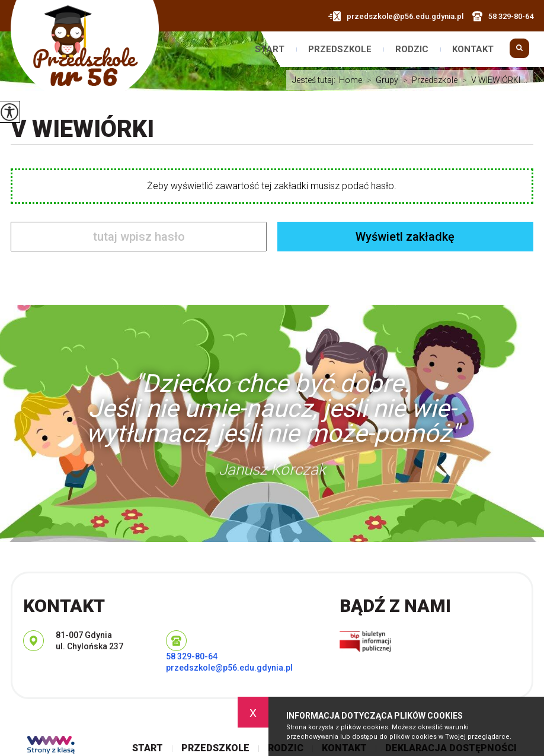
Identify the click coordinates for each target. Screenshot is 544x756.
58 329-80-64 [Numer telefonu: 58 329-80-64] (192, 656)
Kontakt (473, 50)
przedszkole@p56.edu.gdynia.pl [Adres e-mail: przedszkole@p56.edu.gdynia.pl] (229, 668)
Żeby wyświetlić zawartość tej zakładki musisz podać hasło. (272, 186)
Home (351, 80)
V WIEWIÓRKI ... (492, 80)
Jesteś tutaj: (316, 80)
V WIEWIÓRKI (82, 129)
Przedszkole (340, 50)
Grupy (380, 80)
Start (270, 50)
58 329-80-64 (503, 16)
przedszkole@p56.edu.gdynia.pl (396, 16)
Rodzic (412, 50)
